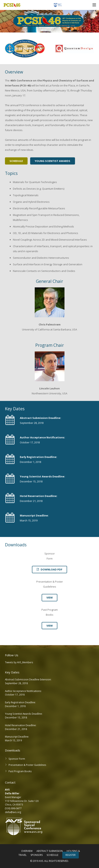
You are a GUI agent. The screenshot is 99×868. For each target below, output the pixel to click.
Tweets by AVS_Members (19, 662)
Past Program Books (20, 771)
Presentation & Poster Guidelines (27, 765)
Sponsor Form (17, 759)
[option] (25, 49)
